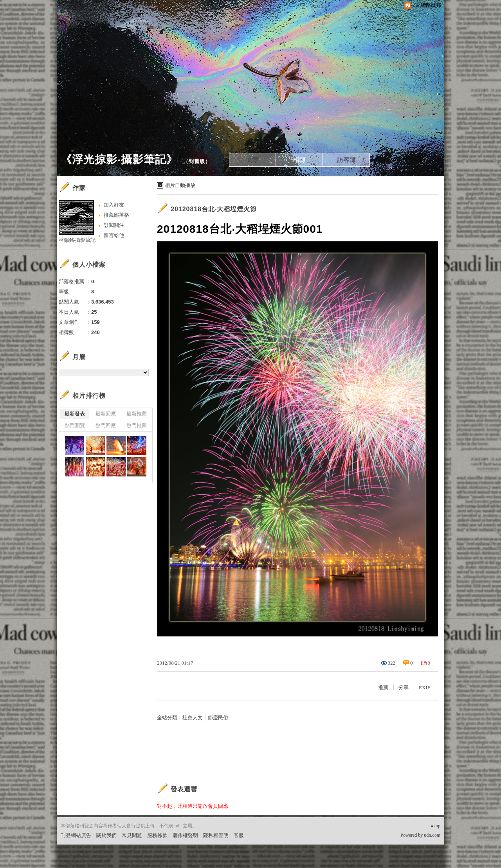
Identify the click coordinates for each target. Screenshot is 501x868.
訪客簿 (346, 160)
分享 (404, 687)
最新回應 (106, 414)
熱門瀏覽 (75, 425)
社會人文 (193, 718)
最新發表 (75, 414)
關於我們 (106, 835)
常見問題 (132, 835)
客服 (239, 835)
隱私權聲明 (216, 835)
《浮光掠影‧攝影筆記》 (119, 159)
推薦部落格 (116, 215)
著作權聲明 (185, 835)
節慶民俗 (218, 718)
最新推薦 (137, 414)
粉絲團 (68, 862)
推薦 (383, 687)
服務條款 (157, 835)
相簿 (299, 160)
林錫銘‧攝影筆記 (77, 240)
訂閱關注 (114, 225)
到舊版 (197, 161)
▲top (435, 826)
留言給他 (114, 235)
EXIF (424, 687)
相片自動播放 (180, 185)
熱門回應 (106, 425)
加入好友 (114, 205)
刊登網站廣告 (76, 835)
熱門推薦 (137, 425)
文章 (252, 160)
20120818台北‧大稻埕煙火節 (214, 209)
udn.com (432, 835)
